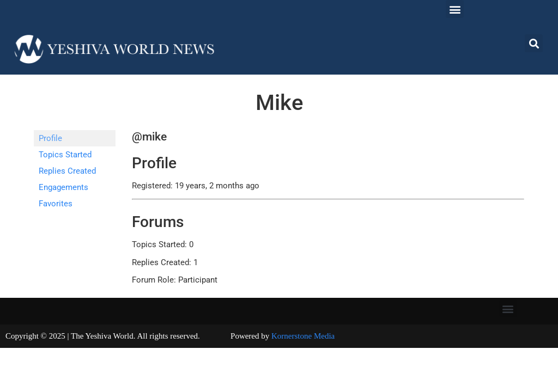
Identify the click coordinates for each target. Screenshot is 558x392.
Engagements (63, 187)
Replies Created (67, 171)
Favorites (56, 204)
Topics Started (65, 155)
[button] (455, 9)
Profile (50, 138)
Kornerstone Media (303, 336)
